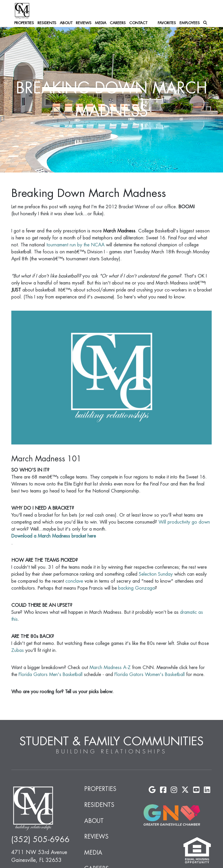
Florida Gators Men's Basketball (51, 675)
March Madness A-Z (110, 668)
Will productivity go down (184, 522)
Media (101, 23)
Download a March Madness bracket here (54, 536)
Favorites (167, 23)
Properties (24, 23)
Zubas (18, 650)
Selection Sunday (156, 574)
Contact (138, 23)
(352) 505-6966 (41, 840)
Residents (47, 23)
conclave (74, 581)
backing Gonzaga (136, 588)
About (66, 23)
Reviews (84, 23)
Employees (190, 23)
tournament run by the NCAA (75, 245)
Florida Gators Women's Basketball (150, 675)
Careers (118, 23)
